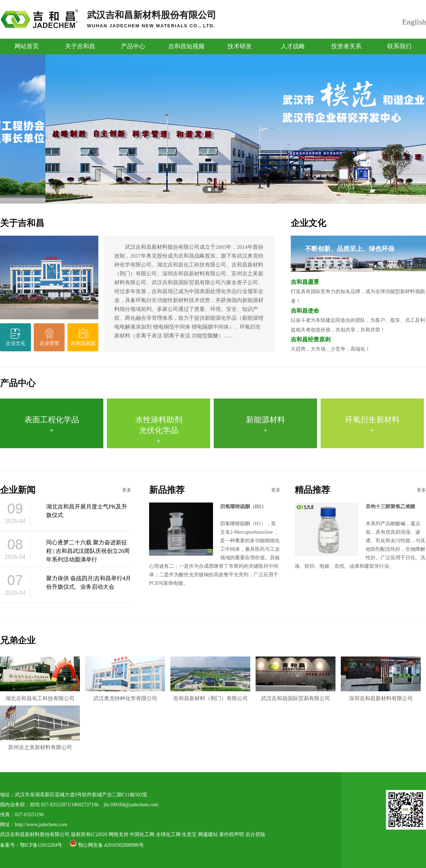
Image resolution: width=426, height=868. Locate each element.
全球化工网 (168, 834)
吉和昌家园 (83, 343)
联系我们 (399, 46)
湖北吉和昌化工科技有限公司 (40, 679)
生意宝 (189, 834)
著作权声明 (231, 834)
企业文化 (16, 343)
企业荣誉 (49, 343)
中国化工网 (142, 834)
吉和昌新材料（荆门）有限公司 (210, 679)
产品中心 (133, 46)
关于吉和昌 (80, 46)
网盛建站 (208, 834)
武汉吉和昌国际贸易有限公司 (296, 679)
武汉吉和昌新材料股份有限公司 (152, 19)
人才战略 (293, 46)
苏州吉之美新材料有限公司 (40, 728)
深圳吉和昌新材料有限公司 (381, 679)
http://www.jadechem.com (41, 825)
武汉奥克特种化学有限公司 (125, 679)
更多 (127, 490)
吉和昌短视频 (186, 46)
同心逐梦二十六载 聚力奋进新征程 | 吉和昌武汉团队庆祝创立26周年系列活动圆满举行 (88, 551)
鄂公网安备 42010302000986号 (107, 845)
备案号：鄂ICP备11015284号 (32, 845)
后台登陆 (255, 834)
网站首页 (27, 46)
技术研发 (240, 46)
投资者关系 (346, 46)
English (414, 22)
